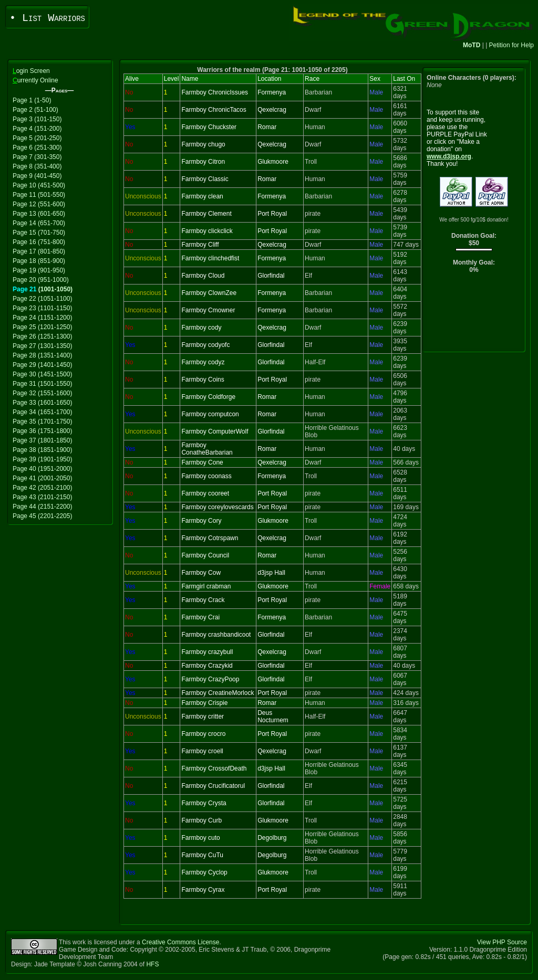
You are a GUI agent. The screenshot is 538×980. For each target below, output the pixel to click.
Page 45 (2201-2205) (42, 516)
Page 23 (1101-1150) (42, 308)
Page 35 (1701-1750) (42, 421)
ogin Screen (31, 71)
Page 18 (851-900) (39, 261)
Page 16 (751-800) (39, 242)
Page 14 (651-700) (39, 223)
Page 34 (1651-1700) (42, 412)
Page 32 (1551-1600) (42, 393)
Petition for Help (511, 45)
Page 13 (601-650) (39, 214)
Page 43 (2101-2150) (42, 497)
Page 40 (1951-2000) (42, 469)
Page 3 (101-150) (37, 119)
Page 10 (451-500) (39, 185)
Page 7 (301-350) (37, 157)
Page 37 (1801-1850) (42, 440)
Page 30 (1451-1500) (42, 374)
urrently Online (35, 80)
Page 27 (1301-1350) (42, 346)
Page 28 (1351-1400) (42, 355)
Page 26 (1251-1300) (42, 336)
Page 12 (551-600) (39, 204)
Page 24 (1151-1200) (42, 318)
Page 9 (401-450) (37, 176)
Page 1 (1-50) (32, 100)
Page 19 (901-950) (39, 270)
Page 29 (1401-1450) (42, 365)
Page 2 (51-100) (35, 110)
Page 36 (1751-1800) (42, 431)
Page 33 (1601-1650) (42, 403)
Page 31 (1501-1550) (42, 384)
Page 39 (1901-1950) (42, 459)
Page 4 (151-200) (37, 129)
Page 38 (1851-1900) (42, 450)
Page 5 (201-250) (37, 138)
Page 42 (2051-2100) (42, 488)
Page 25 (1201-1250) (42, 327)
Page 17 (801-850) (39, 251)
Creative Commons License (180, 942)
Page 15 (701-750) (39, 233)
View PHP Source (502, 942)
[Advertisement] (474, 315)
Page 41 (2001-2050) (42, 478)
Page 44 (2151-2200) (42, 507)
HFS (152, 964)
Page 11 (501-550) (39, 195)
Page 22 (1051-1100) (42, 299)
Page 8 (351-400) (37, 166)
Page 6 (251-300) (37, 147)
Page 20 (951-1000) (41, 280)
